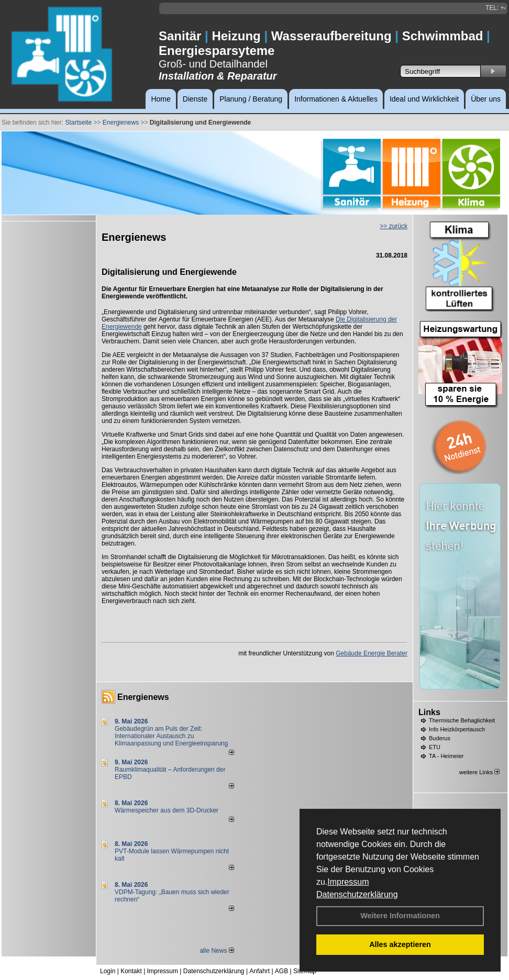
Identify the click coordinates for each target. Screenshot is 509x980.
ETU (435, 747)
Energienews (143, 697)
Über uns (486, 99)
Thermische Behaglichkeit (462, 720)
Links (429, 712)
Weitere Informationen (400, 916)
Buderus (440, 738)
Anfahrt (259, 971)
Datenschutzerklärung (357, 894)
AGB (281, 971)
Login (108, 971)
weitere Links (479, 772)
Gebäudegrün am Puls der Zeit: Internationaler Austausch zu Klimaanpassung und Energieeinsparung (171, 736)
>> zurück (394, 226)
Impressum (348, 882)
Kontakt (131, 971)
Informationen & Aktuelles (336, 99)
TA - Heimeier (446, 756)
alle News (217, 951)
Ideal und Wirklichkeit (424, 99)
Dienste (195, 99)
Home (161, 99)
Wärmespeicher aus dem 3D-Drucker (167, 810)
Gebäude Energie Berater (372, 653)
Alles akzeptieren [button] (400, 944)
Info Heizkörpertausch (457, 729)
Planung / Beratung (251, 99)
